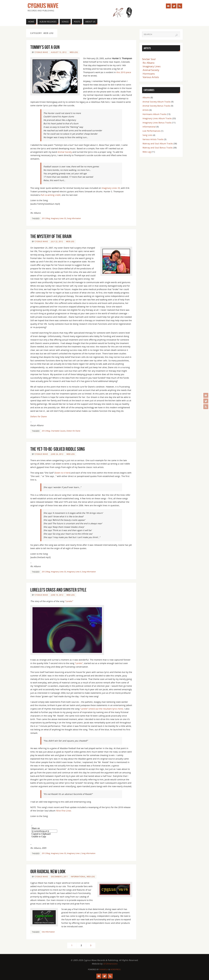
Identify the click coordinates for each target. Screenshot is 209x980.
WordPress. (116, 969)
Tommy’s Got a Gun (45, 47)
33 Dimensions (110, 964)
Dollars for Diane (39, 416)
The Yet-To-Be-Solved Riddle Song (58, 449)
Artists (146, 110)
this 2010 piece (124, 72)
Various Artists (151, 77)
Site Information (48, 932)
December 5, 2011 (59, 877)
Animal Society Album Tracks (157, 102)
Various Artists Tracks (153, 139)
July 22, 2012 (57, 241)
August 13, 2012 (59, 52)
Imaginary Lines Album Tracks (157, 118)
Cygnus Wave (43, 6)
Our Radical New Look (48, 872)
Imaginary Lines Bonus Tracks (157, 123)
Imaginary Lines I (74, 853)
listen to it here (63, 473)
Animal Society (65, 152)
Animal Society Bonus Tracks (156, 106)
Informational (78, 877)
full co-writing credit (51, 195)
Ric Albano (149, 63)
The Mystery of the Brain (51, 236)
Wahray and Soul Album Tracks (158, 144)
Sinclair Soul (149, 59)
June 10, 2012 (57, 595)
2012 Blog (46, 218)
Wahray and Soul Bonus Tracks (158, 148)
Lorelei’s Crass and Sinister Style (58, 590)
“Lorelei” (69, 601)
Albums (146, 97)
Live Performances (151, 131)
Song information (74, 218)
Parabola (104, 969)
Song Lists (147, 135)
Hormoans (149, 74)
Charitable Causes (58, 431)
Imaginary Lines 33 (111, 188)
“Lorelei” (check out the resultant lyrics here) (102, 709)
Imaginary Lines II (74, 572)
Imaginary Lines (152, 66)
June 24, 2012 (57, 454)
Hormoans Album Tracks (154, 114)
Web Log (74, 52)
